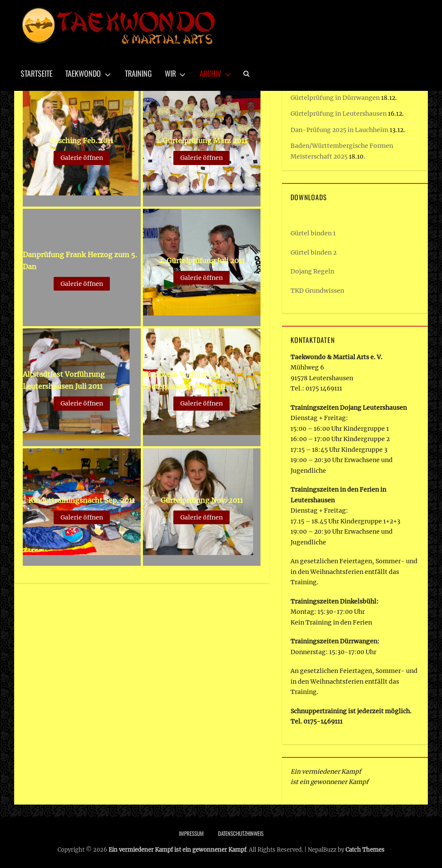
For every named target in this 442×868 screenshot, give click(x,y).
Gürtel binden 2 (313, 252)
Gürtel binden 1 (313, 233)
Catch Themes (365, 850)
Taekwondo (83, 73)
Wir (170, 73)
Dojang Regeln (312, 271)
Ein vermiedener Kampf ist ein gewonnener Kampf (177, 850)
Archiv (210, 73)
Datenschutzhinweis (241, 833)
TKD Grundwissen (317, 291)
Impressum (191, 833)
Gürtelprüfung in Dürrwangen (335, 98)
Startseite (36, 73)
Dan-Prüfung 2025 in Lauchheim (339, 130)
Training (138, 73)
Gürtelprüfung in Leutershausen (339, 114)
